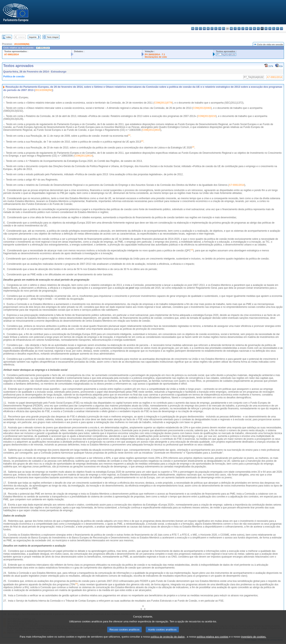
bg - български (193, 29)
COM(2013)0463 (202, 108)
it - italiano (235, 29)
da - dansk (204, 29)
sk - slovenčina (270, 29)
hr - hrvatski (231, 29)
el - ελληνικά (216, 29)
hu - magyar (247, 29)
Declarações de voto (156, 57)
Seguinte (33, 37)
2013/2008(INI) (22, 44)
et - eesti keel (212, 29)
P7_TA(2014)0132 (226, 54)
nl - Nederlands (254, 29)
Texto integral (53, 37)
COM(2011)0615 (151, 130)
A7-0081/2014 (11, 54)
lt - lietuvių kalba (243, 29)
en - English (220, 29)
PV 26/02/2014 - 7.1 (155, 54)
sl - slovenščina (274, 29)
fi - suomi (278, 29)
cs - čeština (200, 29)
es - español (197, 29)
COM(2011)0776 (163, 103)
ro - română (266, 29)
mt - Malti (251, 29)
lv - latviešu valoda (239, 29)
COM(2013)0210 (207, 116)
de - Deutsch (208, 29)
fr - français (224, 29)
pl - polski (258, 29)
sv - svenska (281, 29)
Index (9, 37)
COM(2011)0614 (83, 156)
